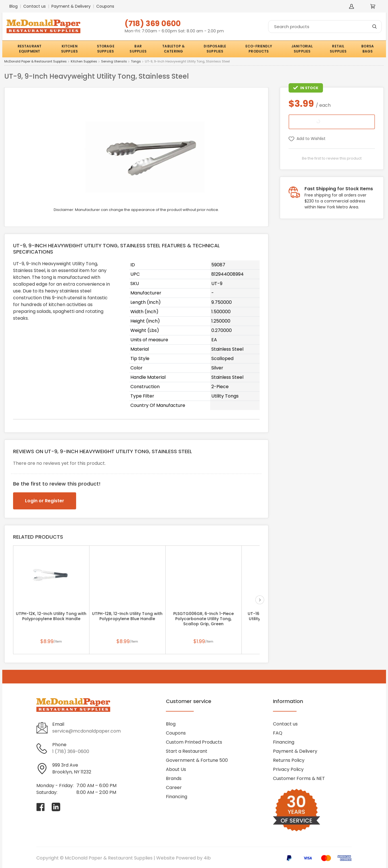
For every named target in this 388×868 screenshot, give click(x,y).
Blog (13, 6)
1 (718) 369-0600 (71, 751)
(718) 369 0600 (153, 23)
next (260, 600)
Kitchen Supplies (84, 62)
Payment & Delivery (71, 6)
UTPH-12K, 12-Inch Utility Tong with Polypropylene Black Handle (51, 616)
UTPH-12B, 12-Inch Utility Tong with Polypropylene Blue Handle (127, 616)
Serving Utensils (114, 62)
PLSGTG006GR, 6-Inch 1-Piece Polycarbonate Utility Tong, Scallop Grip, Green (204, 619)
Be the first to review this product (332, 158)
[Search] (325, 27)
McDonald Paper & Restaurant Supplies (36, 62)
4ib (207, 858)
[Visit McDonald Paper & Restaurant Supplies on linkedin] (56, 807)
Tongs (136, 62)
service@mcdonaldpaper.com (86, 731)
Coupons (105, 6)
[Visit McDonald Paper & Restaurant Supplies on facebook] (41, 807)
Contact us (35, 6)
